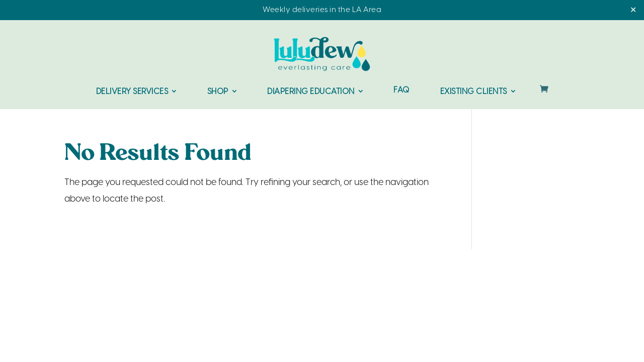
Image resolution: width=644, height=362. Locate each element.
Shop (218, 92)
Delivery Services (132, 92)
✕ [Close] (633, 10)
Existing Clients (474, 92)
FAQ (401, 91)
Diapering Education (311, 92)
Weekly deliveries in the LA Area (322, 10)
